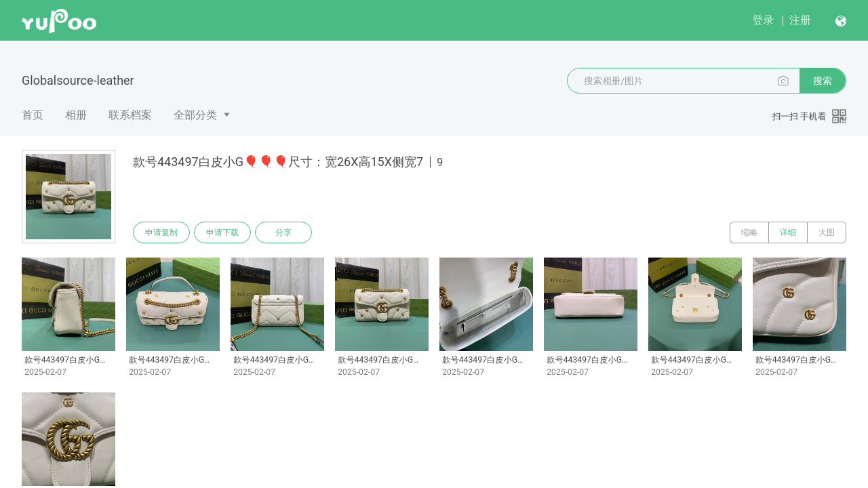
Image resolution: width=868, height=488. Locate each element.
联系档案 (130, 115)
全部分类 (195, 115)
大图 (827, 232)
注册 (800, 20)
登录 (763, 20)
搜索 (823, 81)
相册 (76, 115)
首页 (33, 115)
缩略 (749, 232)
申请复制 (161, 232)
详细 (788, 232)
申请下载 (222, 232)
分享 (283, 232)
